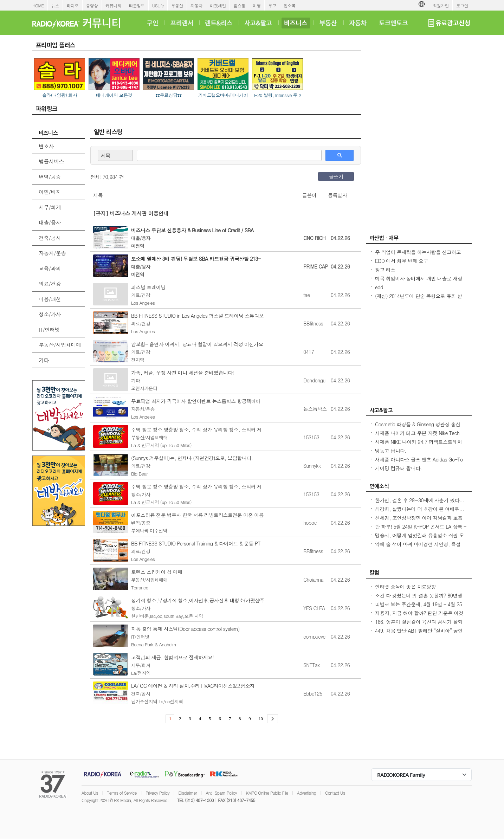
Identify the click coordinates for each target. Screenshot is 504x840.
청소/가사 (50, 314)
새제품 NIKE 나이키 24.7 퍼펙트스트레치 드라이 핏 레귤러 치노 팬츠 (418, 445)
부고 (272, 5)
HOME (38, 5)
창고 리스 (385, 270)
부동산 (177, 5)
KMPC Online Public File (267, 793)
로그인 (462, 5)
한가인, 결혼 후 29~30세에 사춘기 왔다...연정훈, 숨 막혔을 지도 (420, 504)
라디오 (72, 5)
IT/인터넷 (49, 329)
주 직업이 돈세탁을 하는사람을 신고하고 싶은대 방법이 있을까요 (418, 256)
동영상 (92, 5)
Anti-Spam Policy (221, 793)
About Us (90, 793)
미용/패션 (50, 299)
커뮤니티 (114, 5)
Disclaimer (188, 793)
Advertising (306, 793)
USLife (158, 5)
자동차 (196, 5)
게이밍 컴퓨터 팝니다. (398, 468)
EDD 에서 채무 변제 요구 (402, 261)
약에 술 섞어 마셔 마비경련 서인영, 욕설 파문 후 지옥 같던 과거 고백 (418, 548)
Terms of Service (122, 793)
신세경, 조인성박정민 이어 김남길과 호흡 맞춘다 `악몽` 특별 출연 (419, 521)
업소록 (290, 5)
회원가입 (441, 5)
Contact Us (335, 793)
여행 (257, 5)
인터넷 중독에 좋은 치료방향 (405, 587)
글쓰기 (336, 176)
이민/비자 (50, 192)
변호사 (46, 146)
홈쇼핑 (239, 5)
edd (379, 287)
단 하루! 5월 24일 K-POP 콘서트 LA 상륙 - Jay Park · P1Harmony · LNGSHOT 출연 (421, 530)
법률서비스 (51, 161)
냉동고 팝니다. (391, 451)
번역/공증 (50, 177)
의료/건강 (50, 283)
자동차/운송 (52, 253)
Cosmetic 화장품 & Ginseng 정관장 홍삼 (418, 424)
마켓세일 (218, 5)
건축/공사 (50, 238)
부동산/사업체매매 (60, 345)
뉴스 (55, 5)
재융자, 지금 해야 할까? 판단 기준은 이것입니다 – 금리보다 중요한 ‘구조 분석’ (419, 616)
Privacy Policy (157, 793)
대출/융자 (50, 222)
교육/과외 (50, 268)
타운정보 (137, 5)
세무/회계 (50, 207)
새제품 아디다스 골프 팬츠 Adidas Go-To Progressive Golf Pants (419, 463)
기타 (44, 360)
